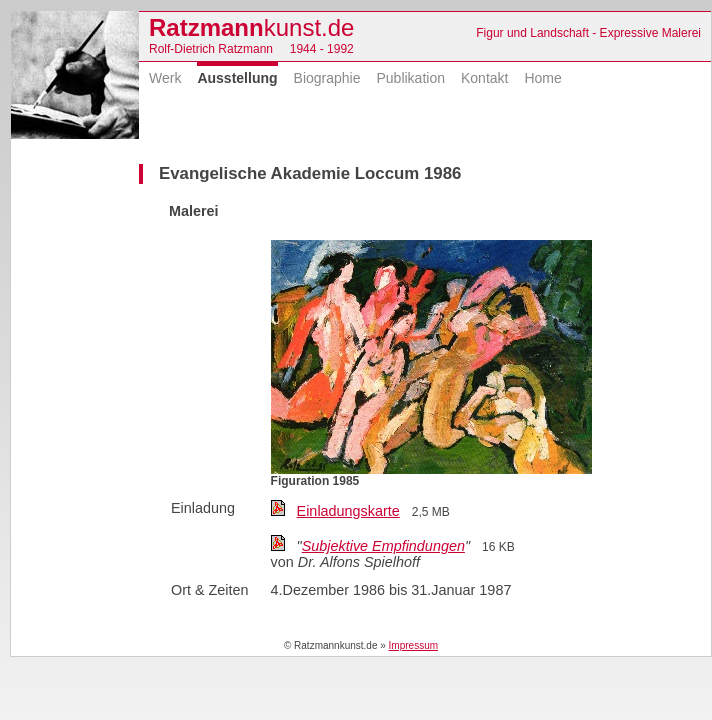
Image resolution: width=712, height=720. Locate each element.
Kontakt (484, 78)
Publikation (410, 78)
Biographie (327, 78)
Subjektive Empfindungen (383, 546)
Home (542, 78)
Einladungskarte (348, 511)
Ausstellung (237, 78)
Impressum (413, 645)
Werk (165, 78)
